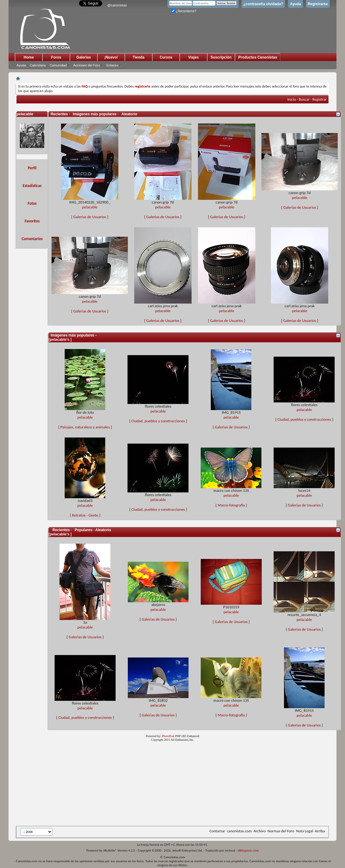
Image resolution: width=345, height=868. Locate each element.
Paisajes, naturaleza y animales (85, 427)
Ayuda (295, 4)
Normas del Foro (281, 831)
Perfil (32, 168)
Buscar (304, 99)
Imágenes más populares (95, 114)
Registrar (320, 99)
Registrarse (318, 4)
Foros (56, 57)
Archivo (260, 831)
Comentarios (32, 239)
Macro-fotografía (231, 505)
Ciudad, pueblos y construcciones (158, 421)
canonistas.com (239, 831)
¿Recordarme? (184, 11)
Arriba (320, 831)
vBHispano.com (248, 850)
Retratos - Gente (85, 515)
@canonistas (117, 5)
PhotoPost (168, 736)
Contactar (217, 831)
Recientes (61, 530)
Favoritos (32, 221)
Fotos (32, 203)
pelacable (90, 207)
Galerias (84, 57)
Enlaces (112, 65)
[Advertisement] (166, 785)
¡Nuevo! (111, 57)
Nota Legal (304, 831)
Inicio (292, 99)
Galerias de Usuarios (90, 217)
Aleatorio (129, 114)
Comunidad (58, 65)
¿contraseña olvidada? (263, 4)
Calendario (38, 65)
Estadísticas (32, 186)
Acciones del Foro (87, 65)
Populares (84, 530)
